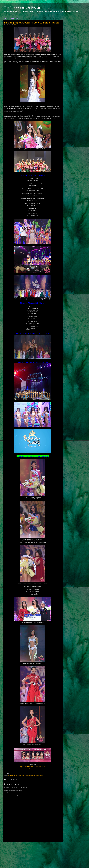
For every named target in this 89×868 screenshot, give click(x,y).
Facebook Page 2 (40, 766)
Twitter (21, 766)
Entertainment (21, 775)
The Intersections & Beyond (23, 8)
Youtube (23, 768)
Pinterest (35, 768)
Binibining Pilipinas (12, 775)
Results (37, 775)
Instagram (42, 768)
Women (41, 775)
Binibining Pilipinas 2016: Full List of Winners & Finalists (32, 23)
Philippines (32, 775)
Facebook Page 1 (29, 766)
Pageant (27, 775)
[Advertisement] (33, 853)
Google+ (29, 768)
